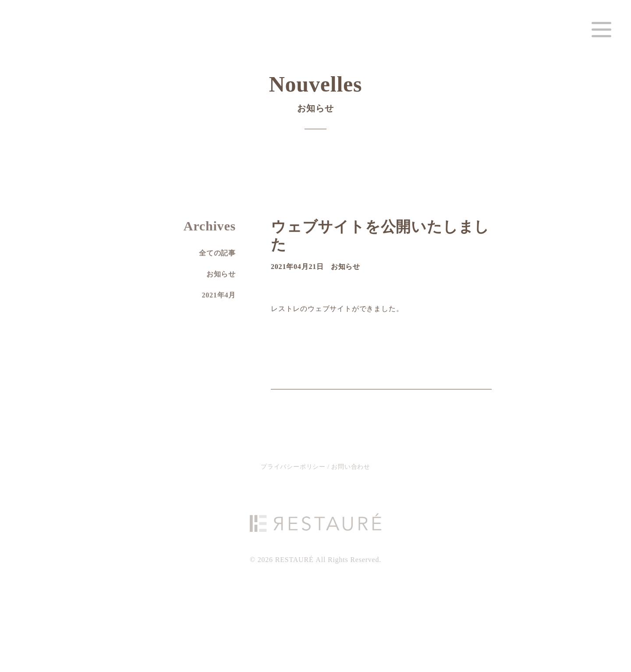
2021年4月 (219, 295)
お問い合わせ (351, 467)
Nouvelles (316, 97)
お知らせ (346, 267)
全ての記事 (217, 253)
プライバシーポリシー (294, 467)
